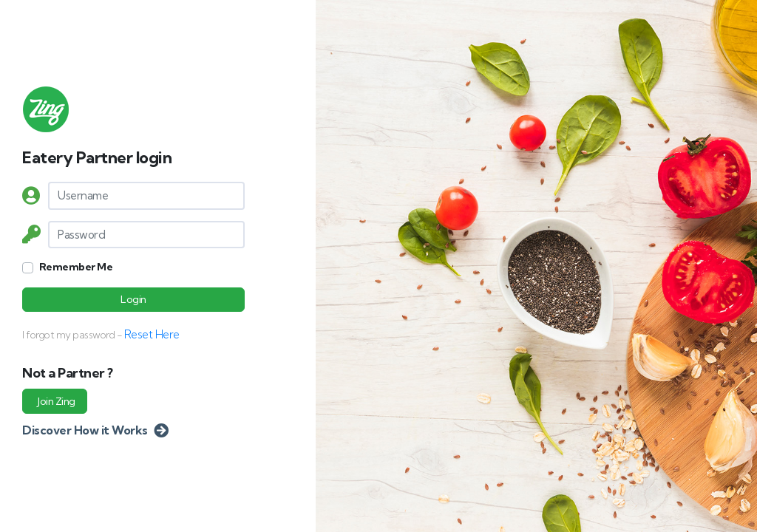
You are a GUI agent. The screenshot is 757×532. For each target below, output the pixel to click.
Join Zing (57, 401)
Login (133, 299)
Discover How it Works (95, 430)
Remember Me (76, 267)
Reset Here (152, 334)
